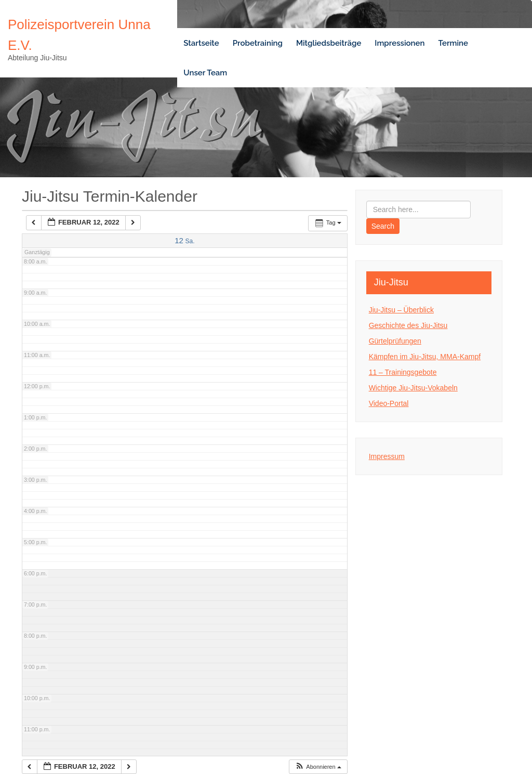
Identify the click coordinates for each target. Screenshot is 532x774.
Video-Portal (389, 403)
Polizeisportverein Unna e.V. (79, 35)
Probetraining (258, 43)
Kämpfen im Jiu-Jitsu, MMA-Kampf (425, 357)
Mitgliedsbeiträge (329, 43)
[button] (318, 767)
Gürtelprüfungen (395, 341)
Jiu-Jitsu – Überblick (401, 310)
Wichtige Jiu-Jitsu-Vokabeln (413, 388)
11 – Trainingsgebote (403, 372)
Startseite (201, 43)
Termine (453, 43)
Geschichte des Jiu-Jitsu (408, 325)
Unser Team (205, 73)
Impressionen (400, 43)
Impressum (387, 456)
